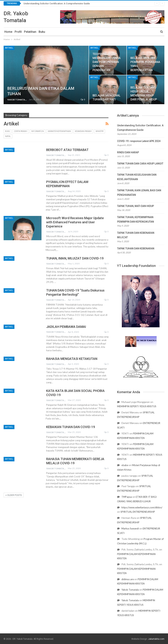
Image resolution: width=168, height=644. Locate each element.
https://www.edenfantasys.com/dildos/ (142, 507)
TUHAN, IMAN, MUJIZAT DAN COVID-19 (75, 258)
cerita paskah (21, 131)
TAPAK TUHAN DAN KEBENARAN (136, 248)
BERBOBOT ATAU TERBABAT (67, 150)
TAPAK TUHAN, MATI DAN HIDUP (136, 206)
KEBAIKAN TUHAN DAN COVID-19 (71, 427)
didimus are (128, 579)
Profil (18, 32)
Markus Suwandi (130, 528)
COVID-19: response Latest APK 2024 (139, 141)
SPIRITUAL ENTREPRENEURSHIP (138, 512)
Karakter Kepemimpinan (59, 131)
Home (8, 32)
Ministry (100, 131)
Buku (42, 32)
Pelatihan (30, 32)
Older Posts (14, 495)
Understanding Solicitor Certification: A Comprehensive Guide (57, 4)
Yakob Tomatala (130, 590)
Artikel (9, 48)
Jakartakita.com (156, 639)
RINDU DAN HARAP (128, 152)
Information (38, 131)
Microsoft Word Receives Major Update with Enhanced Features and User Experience (75, 222)
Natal (8, 136)
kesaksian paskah (83, 131)
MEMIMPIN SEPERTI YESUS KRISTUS (137, 406)
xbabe (125, 465)
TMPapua (127, 497)
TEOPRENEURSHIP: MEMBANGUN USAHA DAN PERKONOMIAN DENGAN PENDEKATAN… (107, 62)
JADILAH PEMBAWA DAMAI (66, 327)
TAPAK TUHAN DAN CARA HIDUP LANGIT (140, 164)
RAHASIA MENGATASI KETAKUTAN (72, 359)
